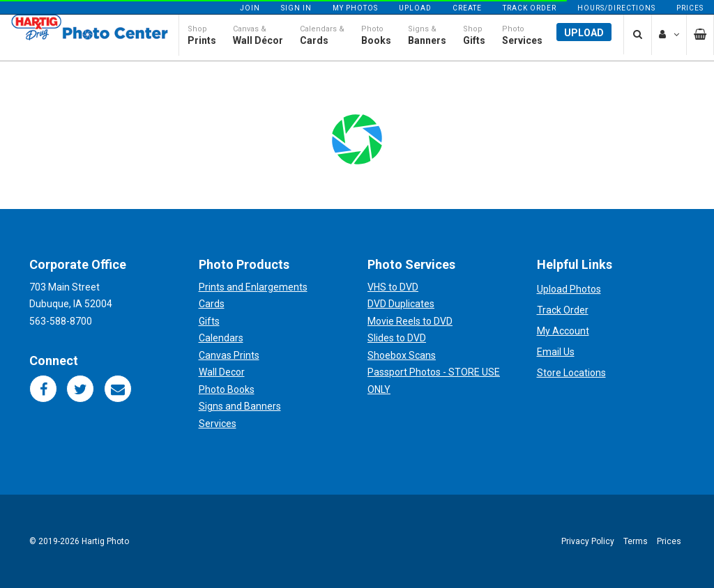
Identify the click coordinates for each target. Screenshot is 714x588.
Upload (415, 8)
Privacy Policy (588, 541)
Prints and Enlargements (253, 287)
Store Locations (571, 373)
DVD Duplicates (401, 304)
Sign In (296, 8)
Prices (690, 8)
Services (218, 424)
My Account (563, 331)
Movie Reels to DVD (410, 321)
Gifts (209, 321)
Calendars (221, 338)
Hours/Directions (616, 8)
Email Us (556, 352)
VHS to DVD (393, 287)
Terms (636, 541)
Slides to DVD (397, 338)
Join (250, 8)
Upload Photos (569, 289)
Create (467, 8)
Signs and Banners (240, 406)
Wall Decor (222, 372)
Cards (212, 304)
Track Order (530, 8)
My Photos (355, 8)
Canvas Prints (229, 355)
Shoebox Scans (402, 355)
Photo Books (227, 389)
